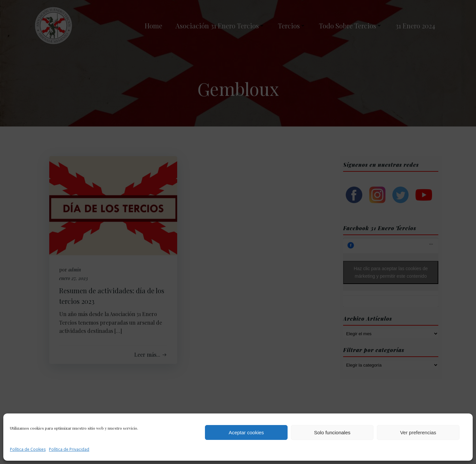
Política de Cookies (28, 449)
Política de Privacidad (69, 449)
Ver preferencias (418, 432)
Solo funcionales (332, 432)
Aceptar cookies (246, 432)
